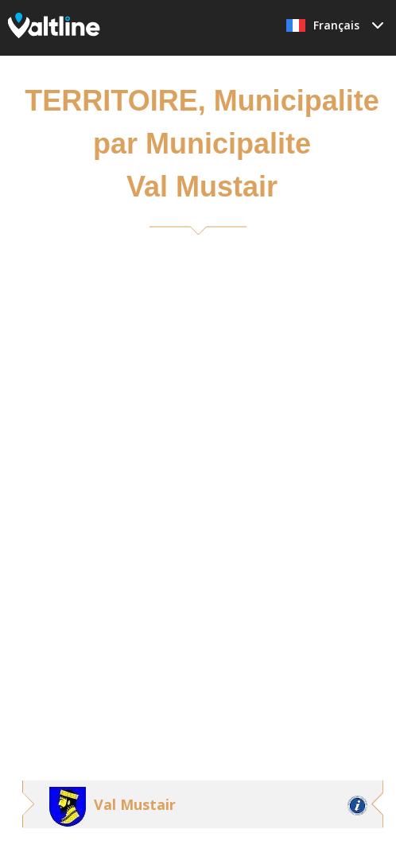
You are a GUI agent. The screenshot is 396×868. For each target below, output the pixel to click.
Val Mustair (135, 804)
